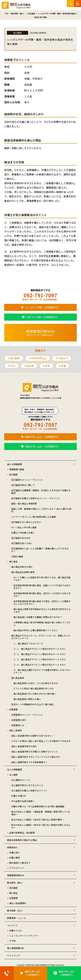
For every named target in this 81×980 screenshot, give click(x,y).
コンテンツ (12, 925)
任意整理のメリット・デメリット (27, 715)
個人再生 (13, 561)
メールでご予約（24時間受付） (42, 307)
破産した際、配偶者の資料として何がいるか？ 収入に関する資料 (41, 510)
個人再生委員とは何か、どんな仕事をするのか (36, 683)
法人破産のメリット (21, 780)
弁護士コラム (16, 930)
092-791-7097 (40, 295)
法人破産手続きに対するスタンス (27, 785)
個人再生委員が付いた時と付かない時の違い (35, 694)
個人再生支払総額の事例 (23, 572)
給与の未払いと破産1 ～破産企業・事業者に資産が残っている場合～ (41, 813)
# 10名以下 (62, 358)
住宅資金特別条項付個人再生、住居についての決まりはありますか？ (42, 587)
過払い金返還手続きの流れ (24, 746)
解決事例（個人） (16, 883)
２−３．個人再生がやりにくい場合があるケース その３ (40, 659)
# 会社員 (29, 366)
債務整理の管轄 (17, 469)
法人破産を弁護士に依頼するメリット (29, 790)
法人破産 (13, 775)
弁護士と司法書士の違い (23, 533)
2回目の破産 (17, 556)
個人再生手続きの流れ (22, 567)
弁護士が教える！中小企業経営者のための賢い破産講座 (38, 806)
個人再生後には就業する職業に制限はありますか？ (38, 617)
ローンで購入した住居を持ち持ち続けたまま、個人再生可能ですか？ (42, 579)
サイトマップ (13, 955)
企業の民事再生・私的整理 (22, 833)
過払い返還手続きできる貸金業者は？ (29, 762)
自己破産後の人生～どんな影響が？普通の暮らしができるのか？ (40, 550)
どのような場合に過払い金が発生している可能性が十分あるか (41, 741)
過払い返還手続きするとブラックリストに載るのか (36, 757)
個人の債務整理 (15, 464)
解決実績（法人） (16, 910)
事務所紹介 (12, 847)
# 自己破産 (14, 358)
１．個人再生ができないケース (28, 643)
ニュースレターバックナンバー (24, 935)
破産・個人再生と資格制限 (24, 503)
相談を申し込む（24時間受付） (42, 437)
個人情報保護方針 (16, 948)
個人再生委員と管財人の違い (27, 699)
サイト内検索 (70, 4)
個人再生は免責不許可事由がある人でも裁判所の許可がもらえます (42, 610)
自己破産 (13, 474)
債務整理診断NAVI (16, 875)
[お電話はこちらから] (7, 973)
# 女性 (46, 366)
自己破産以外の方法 (21, 538)
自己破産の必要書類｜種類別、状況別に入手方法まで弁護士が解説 (41, 492)
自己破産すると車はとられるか (26, 522)
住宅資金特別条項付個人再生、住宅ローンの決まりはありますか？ (42, 595)
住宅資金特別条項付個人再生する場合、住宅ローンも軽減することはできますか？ (42, 602)
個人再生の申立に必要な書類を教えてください (36, 630)
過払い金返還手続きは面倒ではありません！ (33, 736)
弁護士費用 (15, 858)
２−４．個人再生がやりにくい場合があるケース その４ (40, 665)
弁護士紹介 (15, 852)
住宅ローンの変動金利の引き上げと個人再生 (32, 704)
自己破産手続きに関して (23, 485)
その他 (12, 941)
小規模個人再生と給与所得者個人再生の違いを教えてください (42, 624)
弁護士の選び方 (19, 796)
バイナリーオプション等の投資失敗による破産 (34, 517)
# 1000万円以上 (38, 358)
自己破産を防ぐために (22, 543)
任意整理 (13, 709)
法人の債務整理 (15, 769)
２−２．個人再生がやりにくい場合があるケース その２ (40, 654)
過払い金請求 (16, 730)
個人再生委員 (18, 678)
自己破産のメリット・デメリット (27, 480)
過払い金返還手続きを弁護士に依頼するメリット (35, 751)
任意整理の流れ (19, 720)
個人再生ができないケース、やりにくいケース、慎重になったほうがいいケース (41, 637)
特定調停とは (18, 725)
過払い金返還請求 (18, 903)
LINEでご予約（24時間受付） (43, 317)
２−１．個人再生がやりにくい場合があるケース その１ (40, 649)
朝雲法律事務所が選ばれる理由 (22, 840)
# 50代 (12, 366)
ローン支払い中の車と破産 (24, 527)
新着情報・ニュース (17, 918)
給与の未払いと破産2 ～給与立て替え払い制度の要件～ (38, 820)
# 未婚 (63, 366)
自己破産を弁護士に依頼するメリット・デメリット (36, 498)
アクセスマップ (17, 868)
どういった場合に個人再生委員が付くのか (34, 688)
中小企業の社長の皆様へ (23, 801)
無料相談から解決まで (20, 863)
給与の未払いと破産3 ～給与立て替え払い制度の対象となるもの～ (41, 826)
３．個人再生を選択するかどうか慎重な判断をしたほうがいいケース (42, 671)
